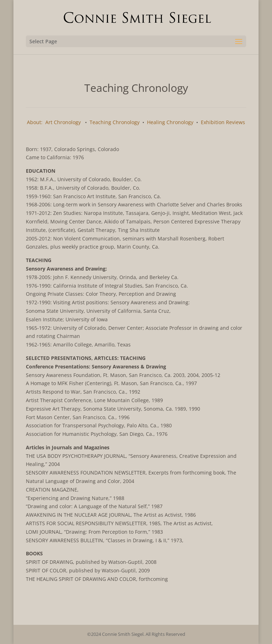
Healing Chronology (170, 122)
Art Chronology (63, 122)
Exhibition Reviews (223, 122)
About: (35, 122)
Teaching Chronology (115, 122)
